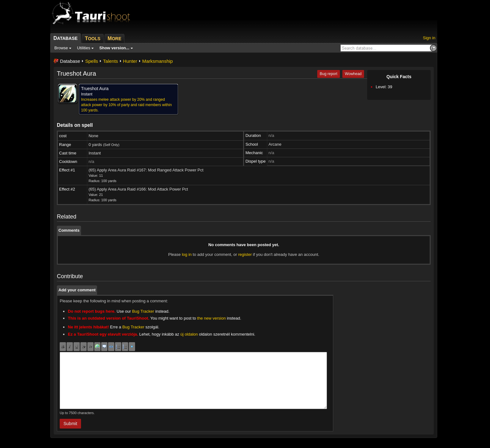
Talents (111, 61)
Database (70, 61)
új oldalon (189, 334)
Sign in (429, 38)
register (245, 254)
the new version (212, 318)
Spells (92, 61)
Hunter (130, 61)
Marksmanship (158, 61)
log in (187, 254)
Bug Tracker (143, 311)
